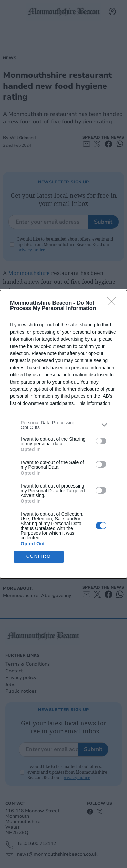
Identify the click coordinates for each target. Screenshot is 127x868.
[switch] (101, 441)
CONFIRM (39, 557)
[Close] (114, 303)
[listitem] (63, 425)
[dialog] (63, 434)
